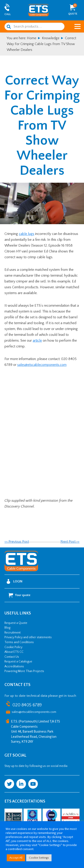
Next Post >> (70, 542)
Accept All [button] (16, 858)
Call (8, 14)
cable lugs (27, 234)
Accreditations (14, 666)
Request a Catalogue (18, 662)
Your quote (19, 595)
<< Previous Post (17, 542)
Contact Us (12, 657)
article (37, 341)
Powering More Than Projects (24, 671)
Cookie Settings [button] (39, 858)
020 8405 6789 (27, 705)
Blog (7, 628)
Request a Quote (16, 623)
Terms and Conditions (19, 642)
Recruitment (13, 633)
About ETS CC (14, 652)
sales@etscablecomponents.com (42, 365)
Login (15, 581)
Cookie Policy (13, 647)
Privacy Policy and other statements (28, 637)
